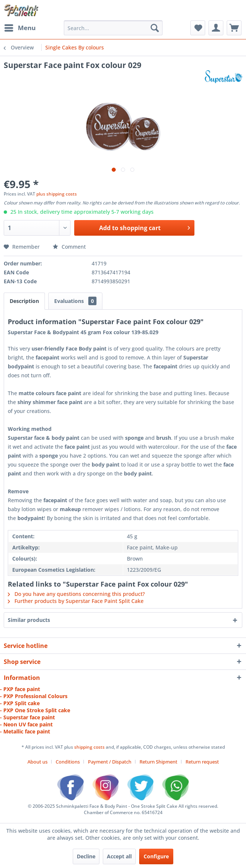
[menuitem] (20, 28)
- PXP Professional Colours (34, 696)
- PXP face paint (20, 689)
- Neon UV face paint (26, 724)
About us (37, 762)
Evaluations (75, 301)
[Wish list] (198, 28)
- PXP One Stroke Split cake (35, 710)
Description (24, 301)
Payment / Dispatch (110, 762)
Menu (20, 27)
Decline (86, 856)
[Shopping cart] (234, 28)
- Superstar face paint (27, 717)
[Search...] (113, 28)
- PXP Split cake (20, 703)
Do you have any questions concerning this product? (76, 594)
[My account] (216, 28)
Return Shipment (158, 762)
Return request (202, 762)
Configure (156, 856)
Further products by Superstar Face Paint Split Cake (76, 601)
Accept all (119, 856)
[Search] (155, 28)
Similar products (29, 620)
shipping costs (90, 747)
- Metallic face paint (25, 731)
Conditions (68, 762)
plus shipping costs (57, 194)
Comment (69, 247)
